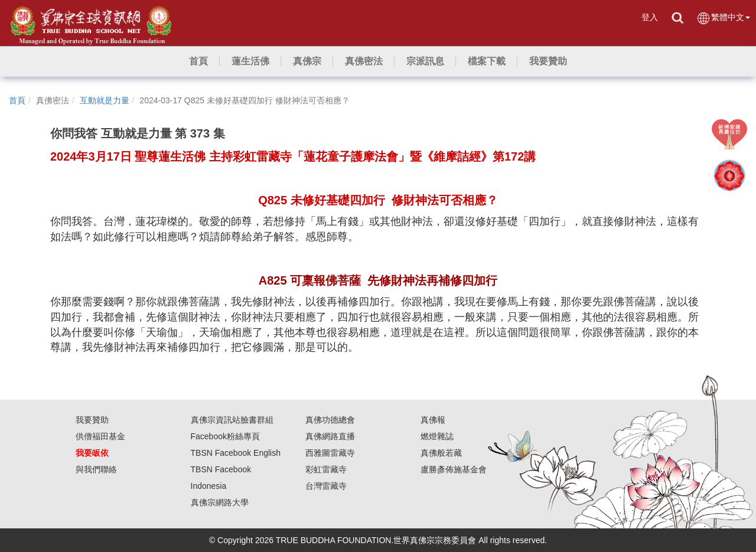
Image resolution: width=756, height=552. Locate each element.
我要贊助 (92, 420)
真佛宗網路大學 (220, 502)
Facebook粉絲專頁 (225, 436)
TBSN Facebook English (236, 453)
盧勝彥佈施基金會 (454, 469)
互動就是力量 (105, 100)
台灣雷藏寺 (326, 486)
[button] (250, 61)
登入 (650, 17)
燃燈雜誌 (437, 436)
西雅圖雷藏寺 (330, 453)
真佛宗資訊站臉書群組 (232, 420)
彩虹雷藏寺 (326, 469)
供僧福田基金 (100, 436)
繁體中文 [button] (723, 18)
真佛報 (433, 420)
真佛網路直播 (330, 436)
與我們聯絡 (96, 469)
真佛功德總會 (330, 420)
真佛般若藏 (441, 453)
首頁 (17, 100)
